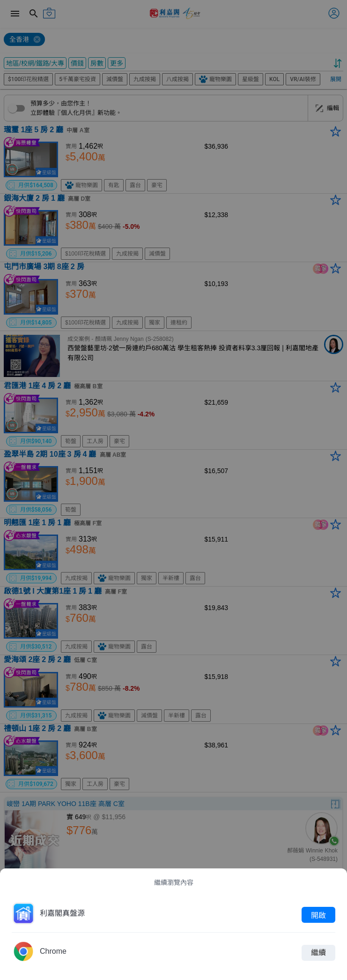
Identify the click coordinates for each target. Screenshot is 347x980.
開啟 (318, 915)
